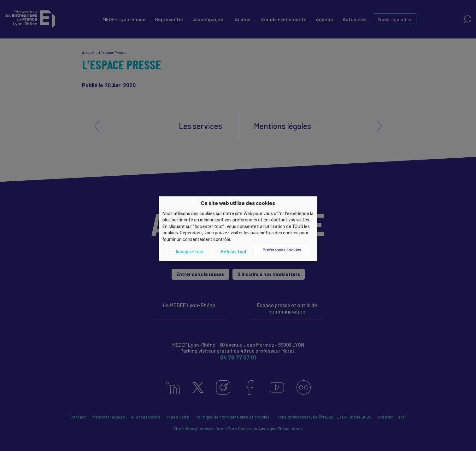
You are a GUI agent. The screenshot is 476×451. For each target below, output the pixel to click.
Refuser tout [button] (234, 251)
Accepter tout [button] (190, 251)
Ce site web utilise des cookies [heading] (238, 203)
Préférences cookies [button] (282, 250)
